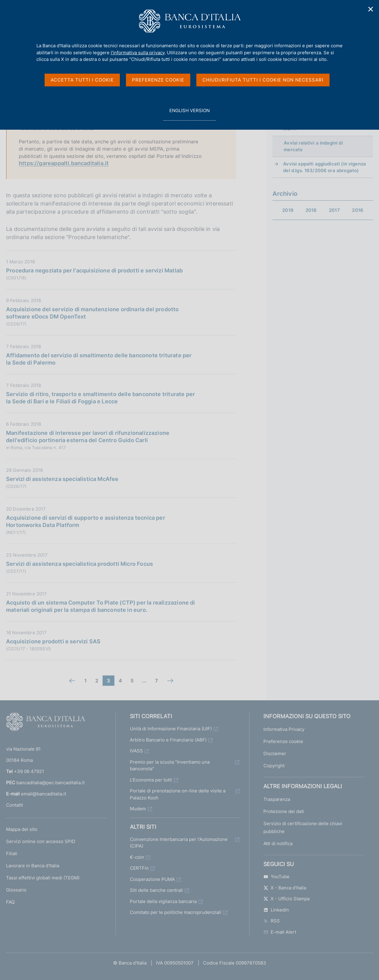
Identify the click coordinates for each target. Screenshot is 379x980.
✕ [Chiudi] (371, 9)
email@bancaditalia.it (44, 794)
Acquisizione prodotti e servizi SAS (53, 641)
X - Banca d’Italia (285, 888)
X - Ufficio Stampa (286, 899)
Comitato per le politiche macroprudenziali (176, 912)
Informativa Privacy (284, 729)
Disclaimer (275, 753)
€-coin (137, 857)
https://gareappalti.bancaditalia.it (64, 163)
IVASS (136, 751)
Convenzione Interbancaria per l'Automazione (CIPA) (179, 843)
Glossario (16, 890)
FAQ (10, 902)
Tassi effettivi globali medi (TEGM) (43, 878)
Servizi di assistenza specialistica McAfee (62, 479)
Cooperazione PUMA (152, 879)
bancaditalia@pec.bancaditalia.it (51, 783)
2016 (358, 210)
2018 (311, 210)
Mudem (138, 809)
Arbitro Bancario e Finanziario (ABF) (168, 740)
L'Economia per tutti (151, 780)
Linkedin (276, 910)
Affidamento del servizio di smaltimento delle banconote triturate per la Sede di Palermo (99, 359)
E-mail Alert (280, 932)
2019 (288, 210)
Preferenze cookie (283, 741)
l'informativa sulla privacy (138, 53)
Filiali (12, 853)
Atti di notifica (278, 843)
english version (189, 114)
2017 (334, 210)
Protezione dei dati (284, 811)
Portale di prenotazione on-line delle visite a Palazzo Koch (178, 794)
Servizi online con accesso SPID (41, 841)
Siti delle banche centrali (156, 890)
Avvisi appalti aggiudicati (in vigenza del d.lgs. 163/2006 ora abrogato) (325, 167)
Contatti (15, 805)
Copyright (274, 766)
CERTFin (139, 868)
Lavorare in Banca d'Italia (33, 866)
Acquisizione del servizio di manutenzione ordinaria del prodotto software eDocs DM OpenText (93, 313)
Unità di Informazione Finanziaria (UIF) (171, 729)
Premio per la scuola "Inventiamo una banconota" (170, 765)
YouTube (276, 877)
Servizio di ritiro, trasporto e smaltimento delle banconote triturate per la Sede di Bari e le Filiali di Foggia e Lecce (100, 398)
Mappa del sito (22, 829)
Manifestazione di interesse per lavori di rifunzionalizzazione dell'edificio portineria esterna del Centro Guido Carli (88, 437)
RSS (272, 921)
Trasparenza (277, 799)
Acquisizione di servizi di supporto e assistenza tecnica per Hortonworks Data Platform (86, 521)
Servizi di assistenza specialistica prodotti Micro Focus (80, 564)
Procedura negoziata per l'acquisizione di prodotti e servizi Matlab (94, 270)
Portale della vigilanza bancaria (163, 901)
